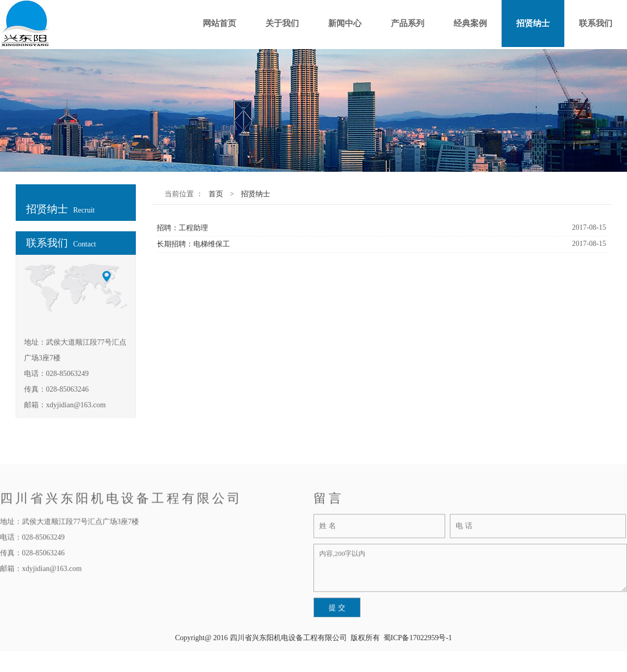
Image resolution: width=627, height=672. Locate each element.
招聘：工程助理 (182, 228)
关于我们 (282, 23)
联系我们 (596, 23)
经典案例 (470, 23)
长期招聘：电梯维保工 (193, 244)
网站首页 (219, 23)
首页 (216, 194)
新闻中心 (345, 23)
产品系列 (408, 23)
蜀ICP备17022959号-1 (418, 638)
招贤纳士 (533, 23)
